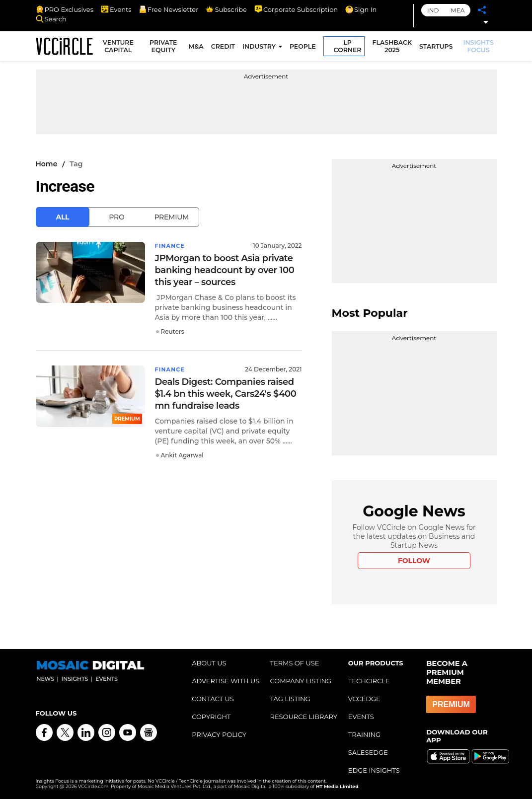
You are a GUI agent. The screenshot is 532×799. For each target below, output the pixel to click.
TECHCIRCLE (369, 681)
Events (116, 9)
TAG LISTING (290, 699)
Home (47, 164)
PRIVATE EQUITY (165, 48)
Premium (171, 217)
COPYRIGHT (211, 717)
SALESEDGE (368, 752)
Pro (116, 217)
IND (433, 10)
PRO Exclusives (65, 9)
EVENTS (361, 717)
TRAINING (364, 734)
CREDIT (225, 48)
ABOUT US (209, 663)
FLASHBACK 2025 (393, 48)
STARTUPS (437, 48)
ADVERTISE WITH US (226, 681)
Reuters (173, 331)
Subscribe (226, 9)
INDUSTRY (261, 48)
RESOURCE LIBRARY (304, 717)
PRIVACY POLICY (219, 734)
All (63, 217)
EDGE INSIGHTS (374, 770)
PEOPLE (304, 48)
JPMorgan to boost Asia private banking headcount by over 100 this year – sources (225, 270)
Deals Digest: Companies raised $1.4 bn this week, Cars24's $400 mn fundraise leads (226, 394)
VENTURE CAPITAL (122, 48)
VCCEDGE (364, 699)
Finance (171, 246)
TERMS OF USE (294, 663)
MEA (457, 10)
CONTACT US (213, 699)
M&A (197, 48)
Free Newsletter (169, 9)
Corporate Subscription (296, 9)
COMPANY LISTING (301, 681)
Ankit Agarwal (182, 455)
